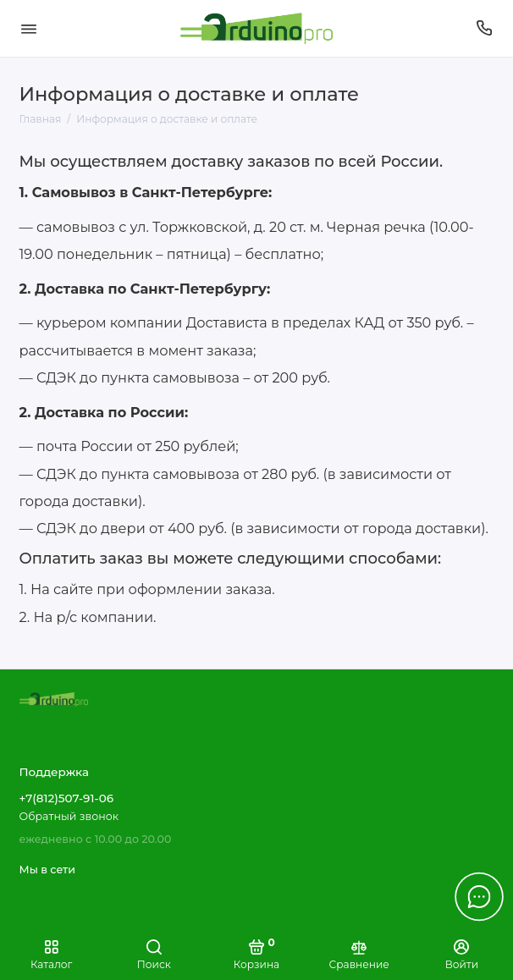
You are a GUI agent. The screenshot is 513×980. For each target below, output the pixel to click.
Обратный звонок (69, 816)
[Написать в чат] (479, 896)
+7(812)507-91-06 (67, 798)
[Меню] (29, 28)
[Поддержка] (485, 28)
